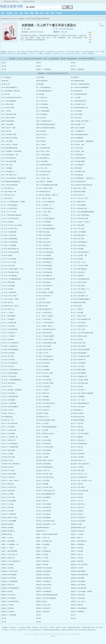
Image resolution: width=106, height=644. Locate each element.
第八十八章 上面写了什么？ (9, 175)
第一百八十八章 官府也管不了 (45, 286)
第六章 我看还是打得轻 (78, 81)
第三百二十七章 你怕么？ (78, 440)
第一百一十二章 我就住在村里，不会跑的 (13, 202)
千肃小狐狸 (99, 627)
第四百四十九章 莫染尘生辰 (44, 578)
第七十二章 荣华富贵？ (78, 155)
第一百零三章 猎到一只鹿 (9, 192)
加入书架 (63, 29)
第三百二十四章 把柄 (77, 437)
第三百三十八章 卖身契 (43, 454)
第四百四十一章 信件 (77, 568)
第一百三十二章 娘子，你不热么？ (81, 222)
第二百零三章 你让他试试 (44, 302)
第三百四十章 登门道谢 (8, 457)
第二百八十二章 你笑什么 (78, 390)
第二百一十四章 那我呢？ (9, 316)
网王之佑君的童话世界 (35, 630)
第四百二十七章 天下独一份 (9, 554)
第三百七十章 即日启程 (8, 491)
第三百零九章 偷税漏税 (78, 420)
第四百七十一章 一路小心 (78, 602)
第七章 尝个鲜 (6, 84)
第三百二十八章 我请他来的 (9, 444)
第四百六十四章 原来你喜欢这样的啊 (47, 595)
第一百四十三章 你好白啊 (44, 235)
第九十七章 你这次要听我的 (9, 185)
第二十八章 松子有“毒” (8, 108)
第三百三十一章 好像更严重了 (10, 447)
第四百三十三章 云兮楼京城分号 (11, 561)
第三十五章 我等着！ (42, 114)
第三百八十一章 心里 (77, 501)
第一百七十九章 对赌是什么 (44, 276)
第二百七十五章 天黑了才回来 (45, 383)
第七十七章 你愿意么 (42, 161)
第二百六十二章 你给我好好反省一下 (12, 370)
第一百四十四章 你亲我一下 (79, 235)
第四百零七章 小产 (42, 531)
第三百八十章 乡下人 (42, 501)
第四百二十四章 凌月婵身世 (9, 551)
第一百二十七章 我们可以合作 (10, 218)
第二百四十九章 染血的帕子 (79, 353)
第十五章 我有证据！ (77, 91)
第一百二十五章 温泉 (42, 215)
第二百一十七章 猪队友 (8, 319)
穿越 (32, 13)
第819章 (4, 66)
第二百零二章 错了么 (8, 302)
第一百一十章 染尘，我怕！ (44, 198)
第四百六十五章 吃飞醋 (78, 595)
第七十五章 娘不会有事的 (78, 158)
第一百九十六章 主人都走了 (9, 296)
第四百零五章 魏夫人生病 (78, 528)
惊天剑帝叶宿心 (22, 630)
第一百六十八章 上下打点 (78, 262)
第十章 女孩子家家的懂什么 (9, 87)
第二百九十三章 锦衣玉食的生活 (45, 403)
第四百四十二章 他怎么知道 (9, 571)
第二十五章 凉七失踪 (8, 104)
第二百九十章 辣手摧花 (43, 400)
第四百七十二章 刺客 (8, 605)
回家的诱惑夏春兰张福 (88, 627)
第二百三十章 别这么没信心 (44, 333)
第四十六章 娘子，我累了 (9, 128)
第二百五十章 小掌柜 (8, 356)
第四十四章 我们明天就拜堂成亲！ (46, 124)
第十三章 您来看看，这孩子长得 (11, 91)
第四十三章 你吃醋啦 (8, 124)
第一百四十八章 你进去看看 (9, 242)
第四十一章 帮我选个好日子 (44, 121)
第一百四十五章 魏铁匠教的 (9, 239)
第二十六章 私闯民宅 (42, 104)
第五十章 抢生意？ (42, 131)
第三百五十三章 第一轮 (43, 470)
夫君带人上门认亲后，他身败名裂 (85, 53)
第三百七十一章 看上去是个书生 (45, 491)
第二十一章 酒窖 (76, 98)
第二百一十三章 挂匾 (77, 313)
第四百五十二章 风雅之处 (44, 581)
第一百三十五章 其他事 (78, 225)
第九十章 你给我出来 (77, 175)
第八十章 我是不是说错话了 (44, 165)
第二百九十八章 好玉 (8, 410)
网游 (37, 13)
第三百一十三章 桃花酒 (8, 427)
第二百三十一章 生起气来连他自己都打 (82, 333)
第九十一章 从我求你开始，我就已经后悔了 (14, 178)
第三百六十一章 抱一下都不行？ (11, 481)
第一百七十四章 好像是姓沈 (79, 269)
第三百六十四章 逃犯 (8, 484)
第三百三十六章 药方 (77, 450)
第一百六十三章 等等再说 (9, 259)
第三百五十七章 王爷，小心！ (80, 474)
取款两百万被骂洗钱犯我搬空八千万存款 (22, 53)
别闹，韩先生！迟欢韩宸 (47, 627)
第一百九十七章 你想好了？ (44, 296)
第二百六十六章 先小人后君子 (45, 373)
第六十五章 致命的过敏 (43, 148)
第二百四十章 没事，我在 (78, 343)
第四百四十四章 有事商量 (78, 571)
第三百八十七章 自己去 (78, 507)
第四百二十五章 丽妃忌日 (44, 551)
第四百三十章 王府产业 (8, 558)
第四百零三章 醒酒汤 (8, 528)
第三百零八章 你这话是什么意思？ (46, 420)
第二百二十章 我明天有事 (9, 323)
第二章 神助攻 (40, 77)
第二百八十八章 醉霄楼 (78, 397)
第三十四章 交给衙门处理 (9, 114)
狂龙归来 (72, 53)
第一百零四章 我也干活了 (44, 192)
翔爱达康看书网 (11, 6)
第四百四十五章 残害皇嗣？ (9, 575)
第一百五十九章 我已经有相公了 (80, 252)
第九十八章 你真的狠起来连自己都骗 (47, 185)
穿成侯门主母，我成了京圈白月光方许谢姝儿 (21, 52)
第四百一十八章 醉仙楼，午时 (10, 544)
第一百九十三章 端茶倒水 (9, 292)
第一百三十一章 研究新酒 (44, 222)
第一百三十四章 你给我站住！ (45, 225)
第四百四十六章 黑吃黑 (43, 575)
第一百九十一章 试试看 (43, 289)
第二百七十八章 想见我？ (44, 386)
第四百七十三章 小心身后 (44, 605)
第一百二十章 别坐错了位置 (79, 208)
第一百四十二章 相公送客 (9, 235)
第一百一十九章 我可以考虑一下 (45, 208)
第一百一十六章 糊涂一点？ (44, 205)
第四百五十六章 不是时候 (78, 585)
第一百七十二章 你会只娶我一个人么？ (13, 269)
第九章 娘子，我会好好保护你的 (80, 84)
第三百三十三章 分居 (77, 447)
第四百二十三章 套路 (77, 548)
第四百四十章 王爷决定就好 (44, 568)
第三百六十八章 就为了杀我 (44, 487)
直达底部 (70, 29)
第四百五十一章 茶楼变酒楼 (9, 581)
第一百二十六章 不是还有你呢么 (80, 215)
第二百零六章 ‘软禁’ (42, 306)
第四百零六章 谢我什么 (8, 531)
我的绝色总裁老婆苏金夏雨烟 (51, 630)
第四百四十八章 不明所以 (9, 578)
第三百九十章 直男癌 (77, 511)
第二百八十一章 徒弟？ (43, 390)
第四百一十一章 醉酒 (77, 534)
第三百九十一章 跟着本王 (9, 514)
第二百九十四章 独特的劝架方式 (80, 403)
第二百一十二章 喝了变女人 (44, 313)
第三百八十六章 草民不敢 (44, 507)
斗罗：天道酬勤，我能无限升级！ (44, 53)
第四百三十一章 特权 (42, 558)
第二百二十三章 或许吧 (8, 326)
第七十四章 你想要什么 (43, 158)
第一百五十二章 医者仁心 (44, 245)
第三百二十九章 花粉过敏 (44, 444)
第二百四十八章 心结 (42, 353)
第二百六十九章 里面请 (43, 376)
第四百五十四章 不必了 (8, 585)
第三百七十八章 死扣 (77, 497)
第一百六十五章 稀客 (77, 259)
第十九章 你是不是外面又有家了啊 (11, 98)
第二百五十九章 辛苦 (8, 366)
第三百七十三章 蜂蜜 (8, 494)
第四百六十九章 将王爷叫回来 (10, 602)
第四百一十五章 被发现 (8, 541)
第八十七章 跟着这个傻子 (78, 171)
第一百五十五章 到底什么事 (44, 249)
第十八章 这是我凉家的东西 (79, 94)
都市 (26, 13)
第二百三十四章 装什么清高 (79, 336)
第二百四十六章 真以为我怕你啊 (80, 350)
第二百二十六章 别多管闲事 (9, 329)
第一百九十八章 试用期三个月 (80, 296)
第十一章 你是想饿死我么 (44, 87)
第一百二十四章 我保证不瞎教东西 (11, 215)
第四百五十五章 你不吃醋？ (44, 585)
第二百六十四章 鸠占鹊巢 (78, 370)
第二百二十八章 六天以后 (78, 329)
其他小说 (14, 19)
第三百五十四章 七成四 (78, 470)
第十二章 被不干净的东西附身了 (80, 87)
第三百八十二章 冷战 (8, 504)
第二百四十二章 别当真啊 (44, 346)
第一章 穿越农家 (6, 77)
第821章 (39, 63)
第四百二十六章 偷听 (77, 551)
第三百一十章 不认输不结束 (9, 423)
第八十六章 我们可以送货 (44, 171)
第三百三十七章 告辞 (8, 454)
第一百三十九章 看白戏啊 (9, 232)
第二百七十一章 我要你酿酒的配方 (11, 380)
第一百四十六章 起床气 (43, 239)
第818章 (39, 66)
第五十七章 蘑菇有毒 (77, 138)
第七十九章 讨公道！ (8, 165)
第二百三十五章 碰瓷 (8, 339)
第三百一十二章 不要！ (78, 423)
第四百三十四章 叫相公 (43, 561)
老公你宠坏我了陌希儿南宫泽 (87, 630)
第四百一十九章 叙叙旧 (43, 544)
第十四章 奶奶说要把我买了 (44, 91)
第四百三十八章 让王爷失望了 (80, 565)
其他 (47, 13)
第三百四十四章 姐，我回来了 (45, 460)
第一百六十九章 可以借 (8, 266)
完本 (52, 13)
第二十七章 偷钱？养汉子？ (79, 104)
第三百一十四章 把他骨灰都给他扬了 (47, 427)
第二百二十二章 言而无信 (78, 323)
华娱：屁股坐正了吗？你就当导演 (64, 52)
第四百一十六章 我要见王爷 (44, 541)
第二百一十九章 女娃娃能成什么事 (81, 319)
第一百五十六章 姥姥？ (78, 249)
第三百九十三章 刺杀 (77, 514)
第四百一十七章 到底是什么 (79, 541)
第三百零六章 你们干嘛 (78, 417)
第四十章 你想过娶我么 (8, 121)
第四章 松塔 (5, 81)
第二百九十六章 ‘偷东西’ (43, 407)
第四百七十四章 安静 (77, 605)
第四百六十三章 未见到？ (9, 595)
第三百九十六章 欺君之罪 (78, 518)
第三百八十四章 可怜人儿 (78, 504)
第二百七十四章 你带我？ (9, 383)
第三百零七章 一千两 (8, 420)
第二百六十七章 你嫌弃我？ (79, 373)
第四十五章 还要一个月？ (78, 124)
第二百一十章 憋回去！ (78, 309)
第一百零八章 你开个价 (78, 195)
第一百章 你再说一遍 (8, 188)
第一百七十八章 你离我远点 (9, 276)
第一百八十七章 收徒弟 (8, 286)
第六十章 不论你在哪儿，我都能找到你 (82, 141)
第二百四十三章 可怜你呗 (78, 346)
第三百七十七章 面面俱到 (44, 497)
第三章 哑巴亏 (75, 77)
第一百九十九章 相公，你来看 (10, 299)
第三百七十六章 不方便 (8, 497)
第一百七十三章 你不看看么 (44, 269)
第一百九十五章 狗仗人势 (78, 292)
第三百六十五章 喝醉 (42, 484)
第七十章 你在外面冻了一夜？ (10, 155)
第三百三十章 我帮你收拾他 (79, 444)
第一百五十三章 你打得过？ (79, 245)
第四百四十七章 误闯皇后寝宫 (80, 575)
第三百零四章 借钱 (7, 417)
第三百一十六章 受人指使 (9, 430)
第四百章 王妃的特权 (8, 524)
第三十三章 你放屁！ (77, 111)
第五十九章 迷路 (41, 141)
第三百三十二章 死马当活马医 (45, 447)
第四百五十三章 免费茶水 (78, 581)
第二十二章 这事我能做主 (9, 101)
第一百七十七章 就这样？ (78, 272)
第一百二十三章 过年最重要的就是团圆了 (83, 212)
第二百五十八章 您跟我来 (78, 363)
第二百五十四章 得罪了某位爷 (45, 360)
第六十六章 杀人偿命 (77, 148)
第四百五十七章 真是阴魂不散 (10, 588)
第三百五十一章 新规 (77, 467)
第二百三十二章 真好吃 (8, 336)
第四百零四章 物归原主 (43, 528)
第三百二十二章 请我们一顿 (9, 437)
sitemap (53, 636)
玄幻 (16, 13)
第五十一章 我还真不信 (78, 131)
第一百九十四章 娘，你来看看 (45, 292)
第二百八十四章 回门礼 (43, 393)
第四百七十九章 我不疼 (43, 612)
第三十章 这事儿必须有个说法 (80, 108)
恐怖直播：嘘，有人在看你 (61, 53)
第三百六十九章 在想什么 (78, 487)
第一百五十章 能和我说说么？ (80, 242)
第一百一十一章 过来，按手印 (80, 198)
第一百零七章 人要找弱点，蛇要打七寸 (47, 195)
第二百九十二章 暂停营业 (9, 403)
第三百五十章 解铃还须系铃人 (45, 467)
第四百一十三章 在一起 (43, 538)
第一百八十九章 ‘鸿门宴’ (78, 286)
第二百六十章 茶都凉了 (43, 366)
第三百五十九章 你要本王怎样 (45, 477)
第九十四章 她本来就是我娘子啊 (11, 182)
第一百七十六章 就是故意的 (44, 272)
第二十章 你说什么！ (42, 98)
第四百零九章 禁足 (7, 534)
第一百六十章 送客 (7, 255)
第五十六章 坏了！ (42, 138)
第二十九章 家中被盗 (42, 108)
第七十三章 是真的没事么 (9, 158)
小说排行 (59, 13)
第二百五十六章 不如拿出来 (9, 363)
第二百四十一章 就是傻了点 (9, 346)
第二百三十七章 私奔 (77, 339)
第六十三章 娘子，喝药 (78, 145)
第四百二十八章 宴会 (42, 554)
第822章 (64, 32)
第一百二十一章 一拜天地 (9, 212)
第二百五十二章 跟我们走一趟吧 (80, 356)
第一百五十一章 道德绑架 (9, 245)
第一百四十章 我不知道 (43, 232)
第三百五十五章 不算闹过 (9, 474)
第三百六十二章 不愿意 (43, 481)
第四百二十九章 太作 (77, 554)
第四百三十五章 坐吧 (77, 561)
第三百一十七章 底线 (42, 430)
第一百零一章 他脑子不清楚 (44, 188)
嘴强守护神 (36, 627)
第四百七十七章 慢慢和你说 (79, 608)
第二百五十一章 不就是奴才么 (45, 356)
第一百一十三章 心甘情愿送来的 (45, 202)
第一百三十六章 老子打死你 (9, 229)
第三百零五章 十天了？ (43, 417)
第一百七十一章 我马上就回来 (80, 266)
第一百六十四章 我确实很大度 (45, 259)
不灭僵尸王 (13, 630)
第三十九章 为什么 (76, 118)
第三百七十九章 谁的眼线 (9, 501)
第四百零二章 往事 (76, 524)
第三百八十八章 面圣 (8, 511)
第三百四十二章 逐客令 (78, 457)
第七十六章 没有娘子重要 (9, 161)
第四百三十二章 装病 (77, 558)
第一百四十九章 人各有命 (44, 242)
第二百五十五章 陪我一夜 (78, 360)
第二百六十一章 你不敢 (78, 366)
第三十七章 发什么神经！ (9, 118)
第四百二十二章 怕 (42, 548)
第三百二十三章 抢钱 (42, 437)
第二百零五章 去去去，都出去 (10, 306)
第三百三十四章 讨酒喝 (8, 450)
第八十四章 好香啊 (76, 168)
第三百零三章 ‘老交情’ (77, 413)
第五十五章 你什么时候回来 (9, 138)
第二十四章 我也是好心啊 (78, 101)
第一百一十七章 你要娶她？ (79, 205)
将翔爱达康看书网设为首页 (11, 2)
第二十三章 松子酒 (42, 101)
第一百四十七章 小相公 (78, 239)
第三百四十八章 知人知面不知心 (80, 464)
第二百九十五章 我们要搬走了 (10, 407)
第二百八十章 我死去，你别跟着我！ (12, 390)
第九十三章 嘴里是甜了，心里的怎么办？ (83, 178)
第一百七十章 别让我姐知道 (44, 266)
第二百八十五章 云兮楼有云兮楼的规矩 (82, 393)
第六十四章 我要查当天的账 (9, 148)
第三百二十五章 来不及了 (9, 440)
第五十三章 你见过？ (42, 135)
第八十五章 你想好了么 (8, 171)
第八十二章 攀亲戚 (7, 168)
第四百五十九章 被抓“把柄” (79, 588)
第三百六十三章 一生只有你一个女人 (82, 481)
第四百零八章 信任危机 (78, 531)
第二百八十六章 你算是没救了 (10, 397)
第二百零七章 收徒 (76, 306)
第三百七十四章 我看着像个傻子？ (46, 494)
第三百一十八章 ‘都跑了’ (78, 430)
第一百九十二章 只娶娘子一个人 (80, 289)
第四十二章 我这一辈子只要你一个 (81, 121)
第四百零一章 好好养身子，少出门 (46, 524)
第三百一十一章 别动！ (43, 423)
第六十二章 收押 (41, 145)
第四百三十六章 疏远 (8, 565)
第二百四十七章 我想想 (8, 353)
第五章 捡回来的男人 (42, 81)
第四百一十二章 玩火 (8, 538)
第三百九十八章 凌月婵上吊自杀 (45, 521)
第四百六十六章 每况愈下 (9, 598)
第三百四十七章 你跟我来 (44, 464)
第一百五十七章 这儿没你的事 (10, 252)
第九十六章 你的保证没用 (78, 182)
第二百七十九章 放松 (77, 386)
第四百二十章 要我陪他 (78, 544)
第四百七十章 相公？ (42, 602)
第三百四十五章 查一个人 (78, 460)
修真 (21, 13)
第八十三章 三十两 (42, 168)
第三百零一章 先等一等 (8, 413)
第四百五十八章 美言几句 (44, 588)
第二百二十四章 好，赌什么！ (45, 326)
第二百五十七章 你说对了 (44, 363)
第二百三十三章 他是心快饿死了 (45, 336)
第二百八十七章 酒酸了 (43, 397)
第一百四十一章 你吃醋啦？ (79, 232)
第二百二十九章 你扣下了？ (9, 333)
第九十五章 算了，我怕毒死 (44, 182)
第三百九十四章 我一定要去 (9, 518)
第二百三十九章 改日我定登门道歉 (46, 343)
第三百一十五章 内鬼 (77, 427)
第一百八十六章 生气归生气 (79, 282)
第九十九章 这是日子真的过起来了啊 (82, 185)
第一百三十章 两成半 (8, 222)
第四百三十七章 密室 (42, 565)
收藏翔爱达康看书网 (29, 2)
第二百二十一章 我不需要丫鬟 (45, 323)
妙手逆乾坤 (5, 630)
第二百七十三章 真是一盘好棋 (80, 380)
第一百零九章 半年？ (8, 198)
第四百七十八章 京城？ (8, 612)
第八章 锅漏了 (40, 84)
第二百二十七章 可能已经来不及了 (46, 329)
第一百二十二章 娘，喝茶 (44, 212)
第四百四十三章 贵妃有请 (44, 571)
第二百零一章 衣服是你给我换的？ (81, 299)
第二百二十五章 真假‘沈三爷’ (79, 326)
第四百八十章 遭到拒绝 (78, 69)
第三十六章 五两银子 (77, 114)
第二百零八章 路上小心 (8, 309)
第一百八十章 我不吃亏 (78, 276)
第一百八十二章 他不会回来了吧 (45, 279)
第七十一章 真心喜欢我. (43, 155)
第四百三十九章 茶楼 (8, 568)
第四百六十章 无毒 (7, 591)
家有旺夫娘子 (13, 627)
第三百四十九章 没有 (8, 467)
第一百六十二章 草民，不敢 (79, 255)
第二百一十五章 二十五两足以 (45, 316)
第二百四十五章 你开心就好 (44, 350)
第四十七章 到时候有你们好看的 (45, 128)
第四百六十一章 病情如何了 (44, 591)
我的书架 (9, 13)
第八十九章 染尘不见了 (43, 175)
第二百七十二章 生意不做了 (44, 380)
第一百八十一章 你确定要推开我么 (11, 279)
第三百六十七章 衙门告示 (9, 487)
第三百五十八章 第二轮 (8, 477)
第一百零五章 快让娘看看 (78, 192)
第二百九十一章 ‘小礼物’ (78, 400)
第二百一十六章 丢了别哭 (78, 316)
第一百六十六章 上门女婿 (9, 262)
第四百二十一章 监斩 (8, 548)
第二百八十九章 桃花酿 (8, 400)
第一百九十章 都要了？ (8, 289)
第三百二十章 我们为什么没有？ (45, 434)
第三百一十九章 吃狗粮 (8, 434)
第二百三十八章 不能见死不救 (10, 343)
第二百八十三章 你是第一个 (9, 393)
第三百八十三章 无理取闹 (44, 504)
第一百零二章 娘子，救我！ (79, 188)
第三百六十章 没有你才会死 (79, 477)
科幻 (42, 13)
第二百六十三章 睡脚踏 (43, 370)
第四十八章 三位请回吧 (78, 128)
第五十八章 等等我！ (8, 141)
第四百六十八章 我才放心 (78, 598)
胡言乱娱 (58, 627)
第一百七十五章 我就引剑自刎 (10, 272)
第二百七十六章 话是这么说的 (80, 383)
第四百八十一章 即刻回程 (44, 69)
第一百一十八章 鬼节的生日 (9, 208)
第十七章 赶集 (40, 94)
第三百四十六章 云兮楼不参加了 (11, 464)
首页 (3, 13)
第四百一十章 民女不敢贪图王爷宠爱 (47, 534)
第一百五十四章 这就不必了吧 (10, 249)
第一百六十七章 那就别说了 (44, 262)
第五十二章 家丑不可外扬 (9, 135)
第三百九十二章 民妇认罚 (44, 514)
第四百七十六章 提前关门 (44, 608)
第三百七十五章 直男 (77, 494)
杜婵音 (64, 627)
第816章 (4, 69)
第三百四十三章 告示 (8, 460)
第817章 (73, 66)
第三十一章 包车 (6, 111)
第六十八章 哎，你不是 (43, 151)
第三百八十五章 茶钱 (8, 507)
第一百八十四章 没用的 (8, 282)
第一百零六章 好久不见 (8, 195)
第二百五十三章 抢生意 (8, 360)
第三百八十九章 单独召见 (44, 511)
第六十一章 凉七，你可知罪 (9, 145)
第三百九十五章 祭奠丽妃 (44, 518)
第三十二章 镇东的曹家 (43, 111)
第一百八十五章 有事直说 (44, 282)
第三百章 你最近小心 (77, 410)
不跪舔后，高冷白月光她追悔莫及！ (85, 52)
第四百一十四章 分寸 (77, 538)
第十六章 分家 (6, 94)
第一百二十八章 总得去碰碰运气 (45, 218)
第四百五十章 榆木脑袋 (78, 578)
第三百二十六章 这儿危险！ (44, 440)
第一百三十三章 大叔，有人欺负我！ (12, 225)
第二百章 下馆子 (41, 299)
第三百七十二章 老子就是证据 (80, 491)
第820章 (73, 63)
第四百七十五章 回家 (8, 608)
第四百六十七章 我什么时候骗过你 (46, 598)
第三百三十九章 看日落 (78, 454)
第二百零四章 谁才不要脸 (78, 302)
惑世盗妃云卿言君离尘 (74, 627)
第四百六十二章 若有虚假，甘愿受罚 (82, 591)
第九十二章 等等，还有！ (44, 178)
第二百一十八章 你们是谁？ (44, 319)
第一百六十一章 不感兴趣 (44, 255)
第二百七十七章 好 (7, 386)
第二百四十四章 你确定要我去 (10, 350)
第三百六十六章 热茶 (77, 484)
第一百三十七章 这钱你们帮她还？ (46, 229)
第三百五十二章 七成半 (8, 470)
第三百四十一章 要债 (42, 457)
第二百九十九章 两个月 (43, 410)
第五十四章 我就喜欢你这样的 (80, 135)
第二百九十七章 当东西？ (78, 407)
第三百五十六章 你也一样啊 (44, 474)
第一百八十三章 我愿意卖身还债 (80, 279)
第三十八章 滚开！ (42, 118)
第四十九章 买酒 (6, 131)
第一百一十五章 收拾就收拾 (9, 205)
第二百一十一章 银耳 (8, 313)
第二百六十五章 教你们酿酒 (9, 373)
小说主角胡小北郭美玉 (25, 627)
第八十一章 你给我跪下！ (78, 165)
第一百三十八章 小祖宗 (78, 229)
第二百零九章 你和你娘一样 (44, 309)
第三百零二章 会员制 (42, 413)
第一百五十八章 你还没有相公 (45, 252)
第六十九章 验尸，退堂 (78, 151)
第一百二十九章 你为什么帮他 (80, 218)
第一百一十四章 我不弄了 (78, 202)
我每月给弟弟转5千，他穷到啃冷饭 (44, 52)
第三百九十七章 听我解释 (9, 521)
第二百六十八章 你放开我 (9, 376)
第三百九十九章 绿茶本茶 (78, 521)
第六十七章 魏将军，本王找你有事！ (12, 151)
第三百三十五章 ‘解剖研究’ (44, 450)
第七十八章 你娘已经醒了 (78, 161)
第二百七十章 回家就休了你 (79, 376)
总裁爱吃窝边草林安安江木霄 (69, 630)
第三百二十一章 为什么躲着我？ (80, 434)
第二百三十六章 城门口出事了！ (45, 339)
